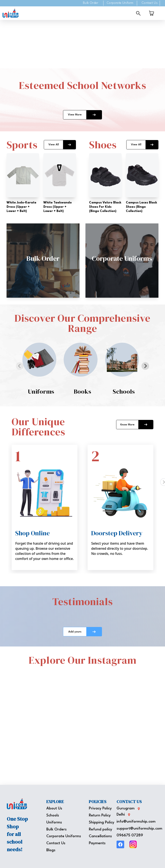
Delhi (121, 815)
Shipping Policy (102, 822)
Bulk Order (91, 3)
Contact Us (150, 3)
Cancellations (100, 836)
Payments (97, 843)
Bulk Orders (56, 829)
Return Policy (100, 815)
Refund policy (100, 829)
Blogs (51, 850)
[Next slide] (145, 366)
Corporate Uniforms (64, 836)
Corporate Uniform (120, 3)
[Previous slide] (20, 366)
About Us (54, 808)
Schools (53, 815)
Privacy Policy (100, 808)
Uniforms (54, 822)
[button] (43, 261)
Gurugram (126, 808)
